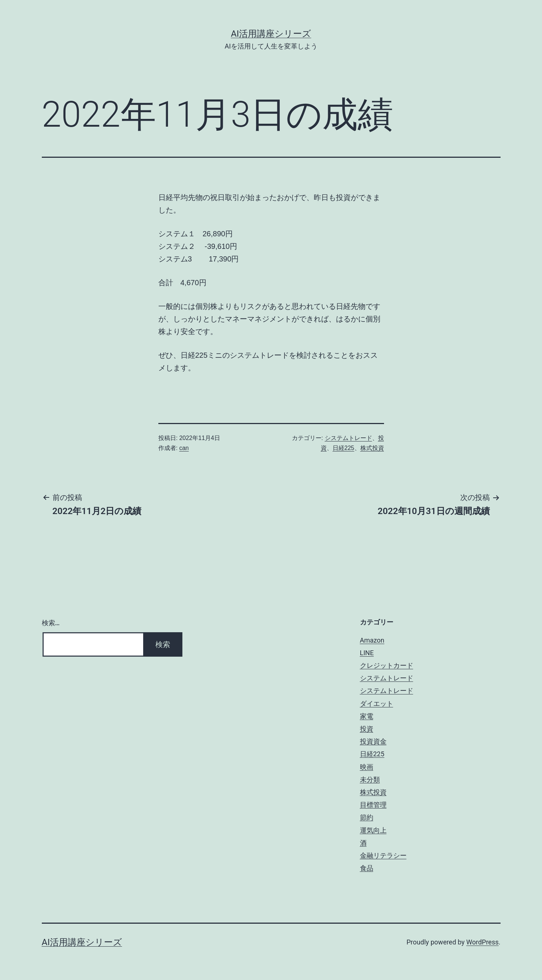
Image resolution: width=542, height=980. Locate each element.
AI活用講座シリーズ (271, 34)
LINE (367, 653)
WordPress (482, 942)
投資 (367, 729)
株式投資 (372, 448)
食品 (367, 868)
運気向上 (373, 830)
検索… (51, 623)
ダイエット (377, 704)
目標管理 (373, 805)
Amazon (372, 640)
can (184, 448)
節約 (367, 817)
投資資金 (373, 741)
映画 (367, 767)
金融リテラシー (383, 855)
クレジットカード (387, 665)
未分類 (370, 779)
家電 (367, 716)
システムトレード (349, 438)
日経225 (344, 448)
